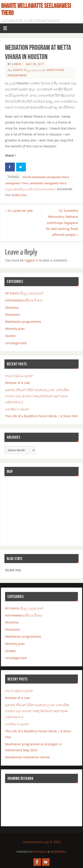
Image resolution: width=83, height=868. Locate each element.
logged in (31, 260)
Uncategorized (16, 343)
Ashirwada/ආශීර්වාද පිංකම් (24, 300)
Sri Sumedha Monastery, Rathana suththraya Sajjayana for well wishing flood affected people (62, 223)
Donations (13, 315)
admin (16, 64)
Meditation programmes (23, 322)
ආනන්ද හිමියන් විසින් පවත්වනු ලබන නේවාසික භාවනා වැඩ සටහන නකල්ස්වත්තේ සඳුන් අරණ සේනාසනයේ (37, 396)
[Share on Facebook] (10, 167)
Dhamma (12, 307)
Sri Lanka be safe (19, 211)
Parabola (40, 852)
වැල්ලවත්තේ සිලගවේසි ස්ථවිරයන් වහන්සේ (30, 189)
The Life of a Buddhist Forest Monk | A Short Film (42, 416)
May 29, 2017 (35, 64)
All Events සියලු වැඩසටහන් (26, 70)
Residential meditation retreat (27, 757)
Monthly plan (15, 329)
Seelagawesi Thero (17, 183)
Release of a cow (17, 383)
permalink (19, 195)
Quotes (10, 336)
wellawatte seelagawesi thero (48, 183)
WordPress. (59, 852)
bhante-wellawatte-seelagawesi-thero (46, 177)
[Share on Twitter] (21, 167)
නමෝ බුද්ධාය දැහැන (19, 376)
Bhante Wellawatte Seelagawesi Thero (36, 9)
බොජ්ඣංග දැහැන (17, 409)
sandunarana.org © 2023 (41, 842)
